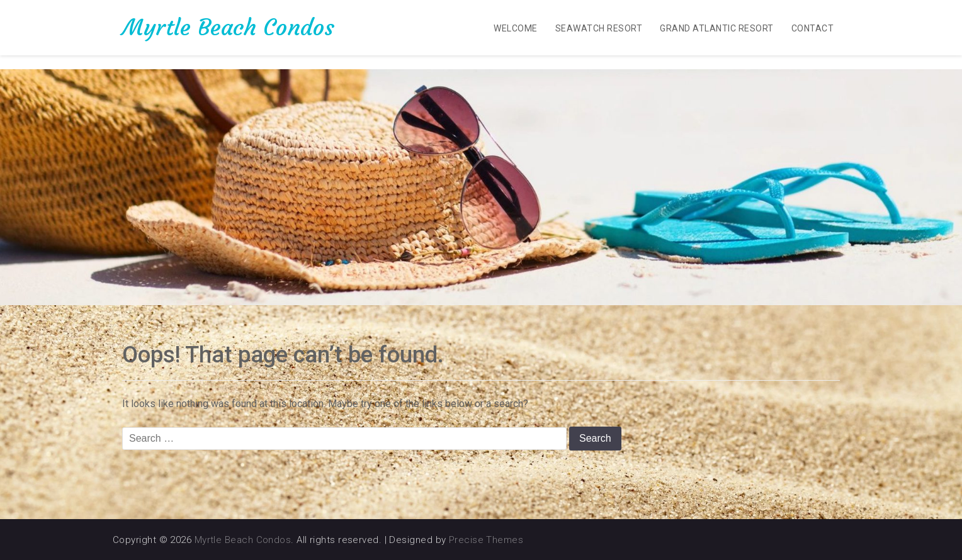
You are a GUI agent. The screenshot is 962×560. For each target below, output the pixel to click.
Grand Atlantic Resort (716, 28)
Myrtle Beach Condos (228, 27)
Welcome (515, 28)
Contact (812, 28)
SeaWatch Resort (599, 28)
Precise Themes (486, 540)
